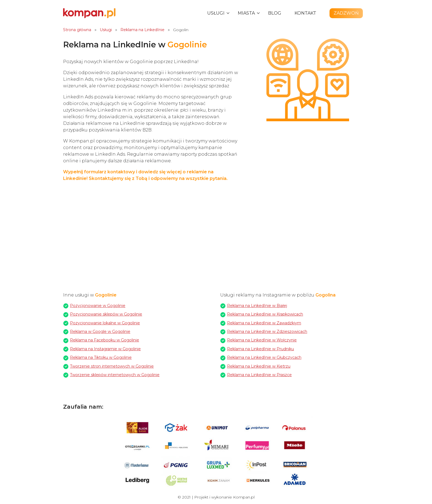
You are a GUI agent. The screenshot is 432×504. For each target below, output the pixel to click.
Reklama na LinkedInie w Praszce (259, 375)
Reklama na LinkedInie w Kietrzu (259, 366)
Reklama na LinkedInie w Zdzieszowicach (267, 331)
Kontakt (305, 13)
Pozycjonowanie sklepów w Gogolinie (106, 314)
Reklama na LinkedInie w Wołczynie (262, 340)
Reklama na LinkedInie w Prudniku (260, 349)
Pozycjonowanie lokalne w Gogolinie (105, 323)
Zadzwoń (346, 13)
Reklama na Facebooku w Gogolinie (105, 340)
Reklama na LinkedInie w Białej (257, 306)
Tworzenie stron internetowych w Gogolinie (112, 366)
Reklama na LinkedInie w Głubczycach (264, 357)
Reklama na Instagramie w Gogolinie (105, 349)
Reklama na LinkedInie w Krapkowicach (265, 314)
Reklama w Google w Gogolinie (100, 331)
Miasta (246, 13)
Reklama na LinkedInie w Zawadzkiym (264, 323)
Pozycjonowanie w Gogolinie (98, 306)
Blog (275, 13)
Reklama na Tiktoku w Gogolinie (101, 357)
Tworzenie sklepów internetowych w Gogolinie (115, 375)
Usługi (216, 13)
